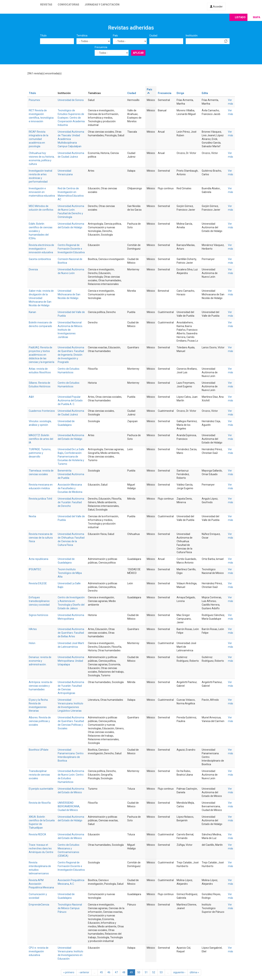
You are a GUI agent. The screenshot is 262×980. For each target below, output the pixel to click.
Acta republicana (39, 559)
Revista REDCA (37, 834)
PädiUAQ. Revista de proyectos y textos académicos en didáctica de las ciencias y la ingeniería (42, 355)
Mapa (257, 17)
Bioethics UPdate (39, 750)
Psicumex (34, 100)
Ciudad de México (68, 810)
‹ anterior (84, 972)
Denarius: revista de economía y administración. (40, 661)
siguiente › (179, 972)
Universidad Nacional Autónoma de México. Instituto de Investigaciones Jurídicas (70, 330)
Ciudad (153, 36)
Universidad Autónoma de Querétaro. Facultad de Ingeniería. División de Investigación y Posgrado (71, 355)
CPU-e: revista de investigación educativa (39, 951)
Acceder (216, 7)
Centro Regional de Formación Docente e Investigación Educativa (71, 249)
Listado (240, 17)
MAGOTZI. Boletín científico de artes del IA (41, 439)
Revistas (46, 5)
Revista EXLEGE (38, 583)
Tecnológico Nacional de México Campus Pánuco (70, 908)
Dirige (180, 93)
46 (109, 972)
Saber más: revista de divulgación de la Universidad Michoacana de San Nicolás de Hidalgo (41, 298)
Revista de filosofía (40, 803)
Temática (82, 36)
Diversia (33, 269)
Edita (205, 93)
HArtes (33, 629)
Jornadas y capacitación (102, 5)
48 (124, 972)
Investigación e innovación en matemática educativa (42, 192)
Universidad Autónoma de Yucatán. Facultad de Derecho (71, 502)
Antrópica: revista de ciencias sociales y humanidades (41, 686)
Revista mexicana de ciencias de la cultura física (41, 538)
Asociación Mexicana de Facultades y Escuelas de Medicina (70, 488)
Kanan (32, 312)
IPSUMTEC (35, 569)
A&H (31, 397)
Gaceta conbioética (40, 259)
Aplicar (138, 53)
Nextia (32, 516)
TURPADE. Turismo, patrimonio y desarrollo (40, 453)
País (115, 36)
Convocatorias (68, 5)
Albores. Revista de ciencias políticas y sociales (40, 721)
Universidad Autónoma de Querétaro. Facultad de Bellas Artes (71, 633)
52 (154, 972)
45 (101, 972)
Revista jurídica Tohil (40, 499)
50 (139, 972)
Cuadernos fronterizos (42, 411)
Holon (32, 643)
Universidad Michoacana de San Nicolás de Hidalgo (69, 294)
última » (194, 972)
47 (116, 972)
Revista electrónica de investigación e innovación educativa (41, 249)
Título (43, 36)
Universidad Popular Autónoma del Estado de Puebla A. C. (70, 400)
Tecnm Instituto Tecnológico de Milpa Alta (70, 573)
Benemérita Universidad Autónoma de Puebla (71, 474)
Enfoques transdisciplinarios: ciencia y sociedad (39, 601)
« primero (69, 972)
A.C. (72, 884)
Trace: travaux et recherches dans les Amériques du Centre (41, 848)
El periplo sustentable (41, 789)
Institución (192, 36)
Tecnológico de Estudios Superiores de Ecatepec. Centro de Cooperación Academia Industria (71, 118)
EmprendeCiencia (39, 905)
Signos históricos (39, 615)
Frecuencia (101, 47)
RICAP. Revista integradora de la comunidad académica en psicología (39, 139)
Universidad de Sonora (71, 100)
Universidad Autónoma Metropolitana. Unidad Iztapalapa (71, 661)
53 (161, 972)
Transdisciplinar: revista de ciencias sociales (39, 775)
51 (146, 972)
